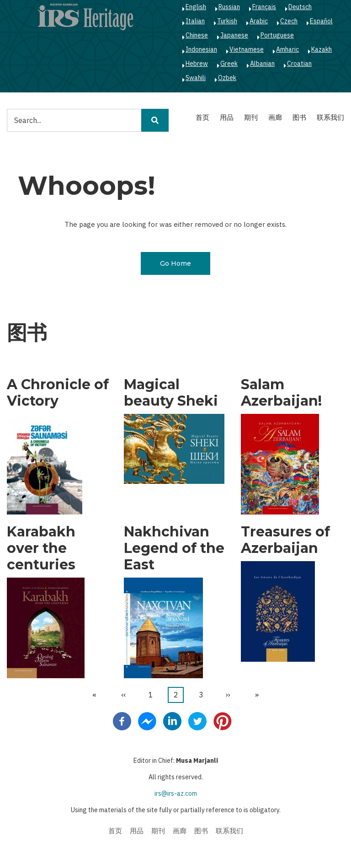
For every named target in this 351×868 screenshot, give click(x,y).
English (196, 7)
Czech (289, 21)
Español (321, 21)
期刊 (251, 117)
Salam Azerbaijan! (281, 393)
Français (264, 7)
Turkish (227, 21)
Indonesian (201, 49)
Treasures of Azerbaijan (285, 540)
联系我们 (330, 117)
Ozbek (227, 78)
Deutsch (300, 7)
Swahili (196, 78)
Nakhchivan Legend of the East (174, 548)
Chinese (197, 35)
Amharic (287, 49)
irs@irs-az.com (176, 793)
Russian (229, 7)
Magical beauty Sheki (171, 393)
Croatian (299, 64)
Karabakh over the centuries (41, 548)
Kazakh (322, 49)
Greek (229, 64)
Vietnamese (247, 49)
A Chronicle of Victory (58, 393)
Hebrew (197, 64)
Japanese (234, 35)
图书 (299, 117)
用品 (227, 117)
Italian (195, 21)
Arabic (259, 21)
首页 (202, 117)
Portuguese (277, 35)
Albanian (262, 64)
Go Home (175, 263)
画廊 (275, 117)
